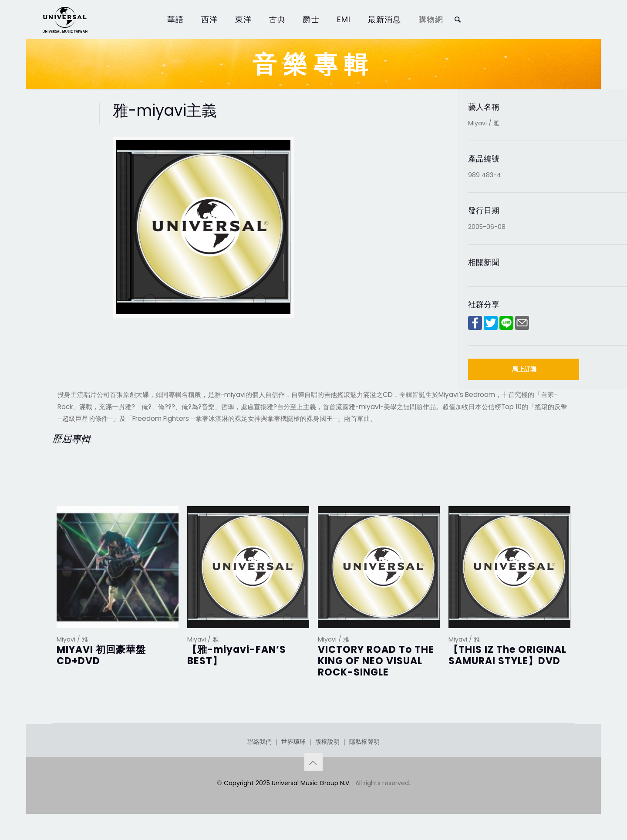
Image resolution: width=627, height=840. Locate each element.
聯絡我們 (260, 742)
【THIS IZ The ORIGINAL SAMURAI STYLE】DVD (507, 655)
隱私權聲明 (364, 742)
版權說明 (327, 742)
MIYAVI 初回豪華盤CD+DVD (101, 655)
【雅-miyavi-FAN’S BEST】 (237, 655)
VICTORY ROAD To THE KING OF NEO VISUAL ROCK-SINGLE (376, 661)
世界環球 (293, 742)
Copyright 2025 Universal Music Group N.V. (288, 783)
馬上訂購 (524, 369)
